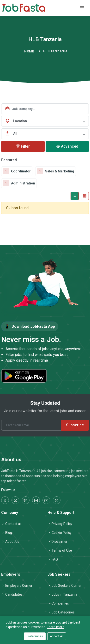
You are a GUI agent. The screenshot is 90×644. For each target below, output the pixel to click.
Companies (58, 603)
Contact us (11, 524)
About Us (10, 542)
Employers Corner (17, 586)
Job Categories (61, 612)
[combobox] (45, 121)
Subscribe (75, 425)
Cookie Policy (60, 533)
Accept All (57, 636)
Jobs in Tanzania (62, 594)
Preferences (35, 636)
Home (29, 51)
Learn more (56, 627)
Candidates (12, 594)
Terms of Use (60, 550)
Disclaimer (57, 542)
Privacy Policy (60, 524)
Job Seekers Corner (65, 586)
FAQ (53, 559)
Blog (7, 533)
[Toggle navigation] (82, 8)
